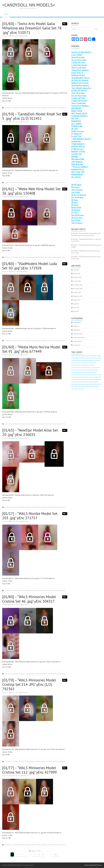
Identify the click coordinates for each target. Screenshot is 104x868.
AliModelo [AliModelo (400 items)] (77, 358)
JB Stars (75, 205)
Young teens (61, 108)
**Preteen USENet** (80, 167)
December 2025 (78, 285)
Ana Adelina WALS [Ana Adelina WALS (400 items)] (84, 379)
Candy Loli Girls (78, 63)
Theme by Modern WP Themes (93, 865)
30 (43, 855)
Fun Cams (76, 192)
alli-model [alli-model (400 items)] (99, 358)
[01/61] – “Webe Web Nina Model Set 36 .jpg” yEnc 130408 (31, 191)
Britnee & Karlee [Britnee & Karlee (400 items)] (95, 387)
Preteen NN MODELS (42, 108)
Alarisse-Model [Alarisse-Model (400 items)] (75, 356)
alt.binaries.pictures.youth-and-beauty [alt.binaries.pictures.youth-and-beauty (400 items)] (92, 375)
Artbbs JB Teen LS (79, 91)
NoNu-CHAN (77, 111)
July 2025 (76, 304)
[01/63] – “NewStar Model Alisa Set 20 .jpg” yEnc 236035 (30, 432)
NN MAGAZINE (78, 159)
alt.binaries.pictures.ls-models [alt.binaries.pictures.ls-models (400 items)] (78, 368)
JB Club (75, 129)
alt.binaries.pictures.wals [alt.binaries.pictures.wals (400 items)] (77, 372)
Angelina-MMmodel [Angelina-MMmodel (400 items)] (94, 379)
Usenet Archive (52, 108)
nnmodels (25, 36)
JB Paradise (76, 185)
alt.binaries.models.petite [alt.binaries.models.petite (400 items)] (95, 360)
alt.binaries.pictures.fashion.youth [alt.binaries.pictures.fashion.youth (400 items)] (89, 363)
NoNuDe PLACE (78, 75)
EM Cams (75, 187)
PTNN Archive (77, 149)
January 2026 (77, 281)
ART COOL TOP (78, 172)
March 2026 (77, 274)
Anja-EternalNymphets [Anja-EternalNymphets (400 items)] (83, 382)
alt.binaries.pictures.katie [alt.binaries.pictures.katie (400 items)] (77, 365)
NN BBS (75, 157)
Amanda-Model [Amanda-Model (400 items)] (97, 377)
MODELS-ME (77, 126)
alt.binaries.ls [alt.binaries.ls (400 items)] (85, 360)
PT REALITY (77, 134)
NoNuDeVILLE (78, 169)
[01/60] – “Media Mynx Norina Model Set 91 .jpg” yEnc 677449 (31, 349)
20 (39, 855)
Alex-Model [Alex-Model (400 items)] (81, 356)
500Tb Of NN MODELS (81, 52)
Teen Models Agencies (81, 88)
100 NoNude (77, 162)
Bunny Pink (76, 208)
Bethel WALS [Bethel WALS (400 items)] (99, 384)
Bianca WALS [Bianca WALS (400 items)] (81, 387)
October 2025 (77, 292)
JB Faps (75, 200)
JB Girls (75, 203)
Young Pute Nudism (80, 70)
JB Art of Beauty (79, 195)
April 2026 (76, 270)
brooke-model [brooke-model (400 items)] (74, 389)
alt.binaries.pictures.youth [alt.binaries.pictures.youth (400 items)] (77, 375)
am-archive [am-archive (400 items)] (86, 377)
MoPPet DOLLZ (78, 147)
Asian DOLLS (77, 73)
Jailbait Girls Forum (80, 83)
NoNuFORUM (77, 175)
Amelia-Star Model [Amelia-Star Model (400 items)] (76, 379)
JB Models (76, 210)
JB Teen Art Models (80, 80)
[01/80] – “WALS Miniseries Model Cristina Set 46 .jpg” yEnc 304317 (29, 599)
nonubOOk (76, 142)
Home (6, 14)
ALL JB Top (76, 177)
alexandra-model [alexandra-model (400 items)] (88, 356)
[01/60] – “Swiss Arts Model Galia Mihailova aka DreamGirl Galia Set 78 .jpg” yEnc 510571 (32, 28)
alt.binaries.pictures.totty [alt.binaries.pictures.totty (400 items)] (77, 370)
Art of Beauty (78, 198)
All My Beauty (78, 215)
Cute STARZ (77, 55)
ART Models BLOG (79, 113)
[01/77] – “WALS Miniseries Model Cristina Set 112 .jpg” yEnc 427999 (29, 770)
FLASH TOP (76, 136)
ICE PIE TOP (77, 154)
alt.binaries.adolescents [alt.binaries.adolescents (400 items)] (77, 360)
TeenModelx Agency (80, 86)
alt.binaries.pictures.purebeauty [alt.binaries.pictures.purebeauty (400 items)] (93, 368)
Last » (56, 855)
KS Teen (75, 213)
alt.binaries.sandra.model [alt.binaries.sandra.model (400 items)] (77, 377)
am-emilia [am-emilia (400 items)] (91, 377)
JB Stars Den (77, 218)
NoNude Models (31, 108)
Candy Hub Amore (79, 65)
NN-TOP (75, 119)
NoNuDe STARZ (78, 152)
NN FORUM (76, 108)
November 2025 (78, 289)
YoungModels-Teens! (81, 78)
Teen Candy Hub (79, 68)
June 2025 (76, 308)
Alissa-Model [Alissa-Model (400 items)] (82, 358)
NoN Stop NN (77, 164)
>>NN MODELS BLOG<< (82, 139)
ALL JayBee (76, 124)
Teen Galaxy (77, 190)
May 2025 (76, 311)
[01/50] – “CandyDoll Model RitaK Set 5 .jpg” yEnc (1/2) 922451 (32, 116)
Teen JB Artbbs (78, 57)
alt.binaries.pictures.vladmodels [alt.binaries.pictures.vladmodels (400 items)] (90, 370)
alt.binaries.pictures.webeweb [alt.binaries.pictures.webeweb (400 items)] (90, 372)
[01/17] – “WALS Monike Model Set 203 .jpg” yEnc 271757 (30, 516)
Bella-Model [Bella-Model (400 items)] (86, 384)
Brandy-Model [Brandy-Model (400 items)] (88, 387)
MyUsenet (15, 108)
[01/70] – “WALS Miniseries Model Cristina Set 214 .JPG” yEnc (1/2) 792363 (29, 684)
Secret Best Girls (79, 60)
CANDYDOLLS (8, 108)
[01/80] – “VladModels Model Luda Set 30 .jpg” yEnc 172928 (30, 266)
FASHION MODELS (79, 116)
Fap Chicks (76, 220)
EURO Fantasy (78, 131)
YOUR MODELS (78, 144)
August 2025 (77, 300)
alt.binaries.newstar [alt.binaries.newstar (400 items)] (76, 363)
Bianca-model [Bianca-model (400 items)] (74, 387)
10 (35, 855)
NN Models (22, 108)
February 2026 (77, 277)
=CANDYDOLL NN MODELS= (29, 5)
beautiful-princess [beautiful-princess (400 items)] (79, 384)
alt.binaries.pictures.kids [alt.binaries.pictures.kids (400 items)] (89, 365)
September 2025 (78, 296)
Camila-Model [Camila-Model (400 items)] (81, 389)
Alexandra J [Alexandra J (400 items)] (95, 356)
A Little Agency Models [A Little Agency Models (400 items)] (91, 358)
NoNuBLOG (76, 121)
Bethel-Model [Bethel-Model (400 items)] (92, 384)
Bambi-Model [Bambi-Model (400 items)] (92, 382)
